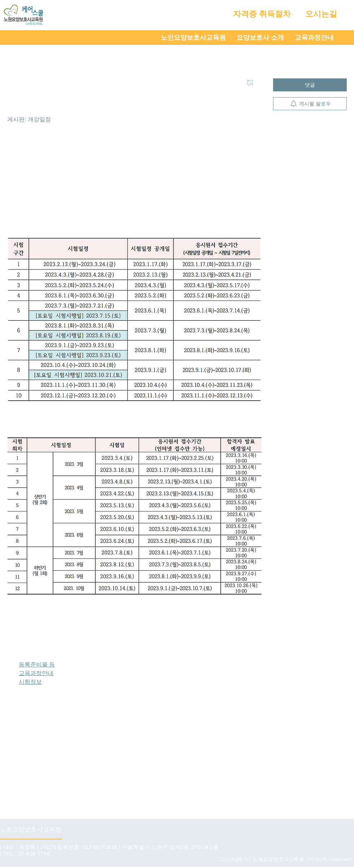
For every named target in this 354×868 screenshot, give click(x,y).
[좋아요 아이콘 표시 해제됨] (12, 745)
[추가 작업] (257, 83)
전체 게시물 (22, 55)
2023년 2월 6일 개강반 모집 (308, 212)
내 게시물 (59, 55)
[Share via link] (53, 745)
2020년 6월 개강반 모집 (304, 188)
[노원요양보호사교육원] (32, 830)
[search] (310, 56)
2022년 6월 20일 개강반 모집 (309, 200)
